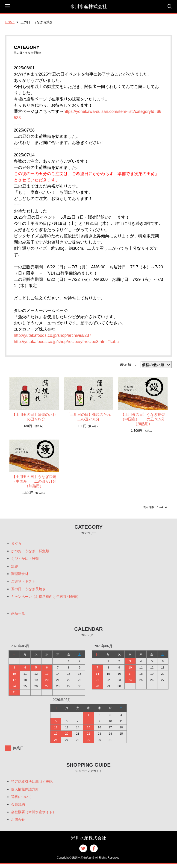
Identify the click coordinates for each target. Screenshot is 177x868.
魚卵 (15, 567)
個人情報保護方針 (26, 792)
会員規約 (18, 807)
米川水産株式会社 (88, 6)
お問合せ (18, 823)
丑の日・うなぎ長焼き (29, 591)
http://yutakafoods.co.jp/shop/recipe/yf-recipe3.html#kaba (66, 342)
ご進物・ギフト (24, 583)
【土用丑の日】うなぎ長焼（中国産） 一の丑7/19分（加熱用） (143, 419)
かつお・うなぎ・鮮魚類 (31, 551)
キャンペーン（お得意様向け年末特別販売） (48, 598)
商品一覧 (18, 615)
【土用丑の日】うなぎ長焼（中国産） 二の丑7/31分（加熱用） (34, 481)
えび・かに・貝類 (26, 559)
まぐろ (17, 544)
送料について (22, 799)
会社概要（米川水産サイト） (35, 815)
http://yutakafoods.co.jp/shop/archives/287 (53, 335)
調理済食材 (20, 575)
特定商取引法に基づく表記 (33, 784)
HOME (10, 22)
